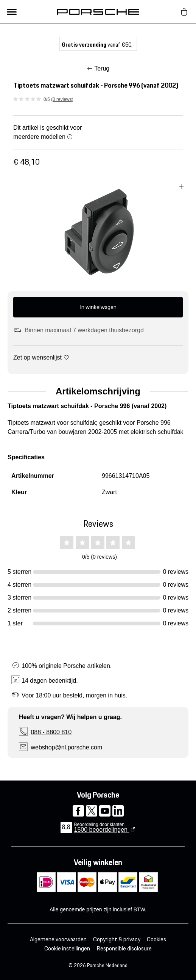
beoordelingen (102, 830)
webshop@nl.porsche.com (66, 747)
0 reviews (62, 99)
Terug (102, 68)
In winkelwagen (98, 307)
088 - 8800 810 (51, 732)
